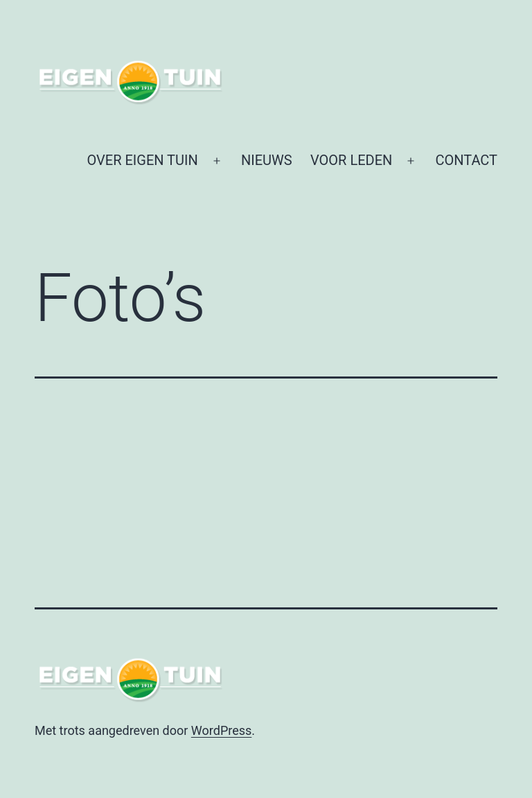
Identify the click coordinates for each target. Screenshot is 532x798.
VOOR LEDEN (351, 160)
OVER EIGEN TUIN (143, 160)
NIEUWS (267, 160)
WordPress (221, 730)
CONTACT (466, 160)
